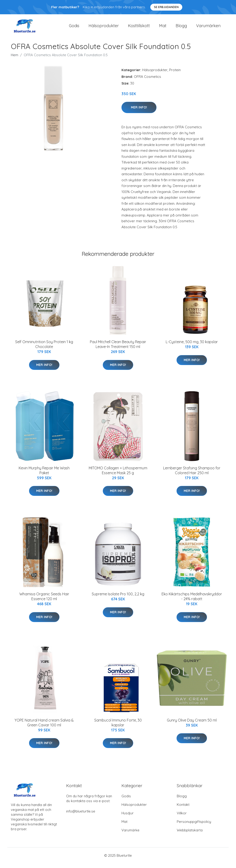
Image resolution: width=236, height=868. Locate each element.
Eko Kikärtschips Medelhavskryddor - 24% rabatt (192, 601)
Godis (74, 28)
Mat (163, 28)
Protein (175, 75)
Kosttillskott (139, 28)
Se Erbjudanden (166, 7)
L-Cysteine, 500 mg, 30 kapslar (192, 346)
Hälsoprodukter (104, 28)
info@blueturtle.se (81, 816)
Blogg (181, 28)
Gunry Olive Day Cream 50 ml (192, 725)
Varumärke (130, 835)
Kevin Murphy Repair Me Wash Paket (44, 475)
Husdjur (128, 818)
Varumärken (208, 28)
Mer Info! (139, 112)
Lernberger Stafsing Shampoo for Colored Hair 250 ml (192, 475)
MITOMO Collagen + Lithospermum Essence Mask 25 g (118, 475)
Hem (15, 60)
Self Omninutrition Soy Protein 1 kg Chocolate (44, 349)
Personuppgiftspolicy (194, 826)
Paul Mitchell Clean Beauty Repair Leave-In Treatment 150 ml (118, 349)
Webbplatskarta (190, 835)
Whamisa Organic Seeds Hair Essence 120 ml (44, 601)
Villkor (182, 818)
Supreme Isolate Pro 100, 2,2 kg (118, 599)
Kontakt (183, 809)
